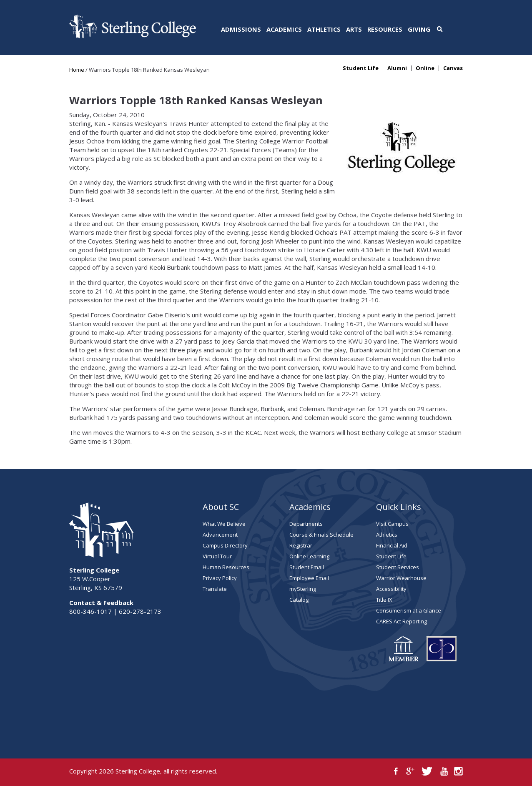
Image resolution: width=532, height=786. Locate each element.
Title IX (384, 600)
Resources (385, 29)
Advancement (220, 535)
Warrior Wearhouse (401, 578)
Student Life (361, 68)
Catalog (299, 600)
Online (425, 68)
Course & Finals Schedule (321, 535)
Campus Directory (225, 545)
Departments (306, 524)
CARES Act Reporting (402, 621)
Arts (354, 29)
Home (77, 70)
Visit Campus (392, 524)
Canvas (453, 68)
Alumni (397, 68)
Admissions (241, 29)
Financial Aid (392, 545)
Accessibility (391, 589)
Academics (284, 29)
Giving (419, 29)
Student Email (307, 567)
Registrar (301, 545)
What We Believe (224, 524)
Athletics (324, 29)
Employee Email (309, 578)
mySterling (303, 589)
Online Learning (309, 556)
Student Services (398, 567)
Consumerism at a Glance (409, 610)
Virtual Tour (217, 556)
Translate (215, 589)
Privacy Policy (220, 578)
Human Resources (226, 567)
